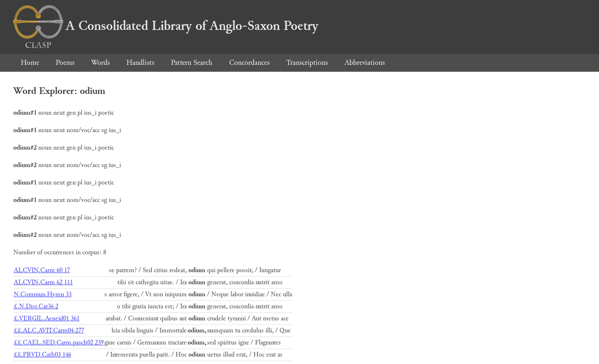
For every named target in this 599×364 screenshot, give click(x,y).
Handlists (140, 63)
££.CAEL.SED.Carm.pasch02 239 (59, 343)
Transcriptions (307, 63)
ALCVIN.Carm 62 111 (43, 282)
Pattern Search (192, 63)
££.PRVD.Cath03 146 (42, 355)
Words (100, 63)
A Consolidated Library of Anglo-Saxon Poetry (166, 26)
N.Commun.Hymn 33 (43, 294)
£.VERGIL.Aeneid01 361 (47, 318)
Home (30, 63)
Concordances (249, 63)
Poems (65, 63)
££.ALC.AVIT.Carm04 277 (49, 331)
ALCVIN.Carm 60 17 (42, 270)
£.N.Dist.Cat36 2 (36, 306)
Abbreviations (365, 63)
